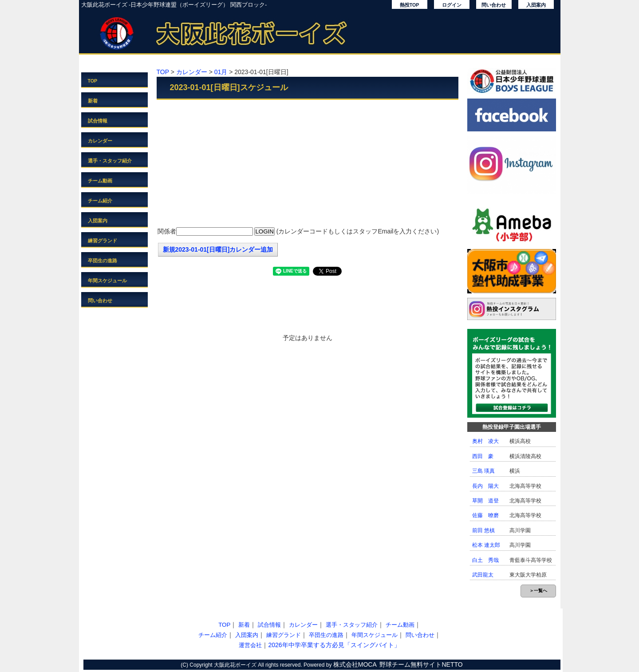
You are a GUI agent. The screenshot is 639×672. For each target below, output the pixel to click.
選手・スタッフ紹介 (110, 161)
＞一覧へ (538, 591)
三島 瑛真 (483, 471)
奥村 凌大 (485, 441)
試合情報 (98, 121)
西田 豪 (483, 456)
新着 (93, 101)
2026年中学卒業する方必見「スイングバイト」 (334, 645)
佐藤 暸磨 (485, 515)
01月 (221, 72)
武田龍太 (483, 575)
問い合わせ (494, 5)
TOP (93, 81)
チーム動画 (100, 181)
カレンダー (100, 141)
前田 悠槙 (483, 530)
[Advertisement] (308, 164)
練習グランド (103, 241)
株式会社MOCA (355, 664)
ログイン (452, 5)
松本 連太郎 (486, 545)
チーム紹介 (100, 201)
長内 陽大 (485, 486)
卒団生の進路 (103, 261)
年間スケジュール (107, 281)
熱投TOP (410, 5)
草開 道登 (485, 501)
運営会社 (250, 645)
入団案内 (536, 5)
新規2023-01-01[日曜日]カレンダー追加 (218, 249)
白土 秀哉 (485, 560)
